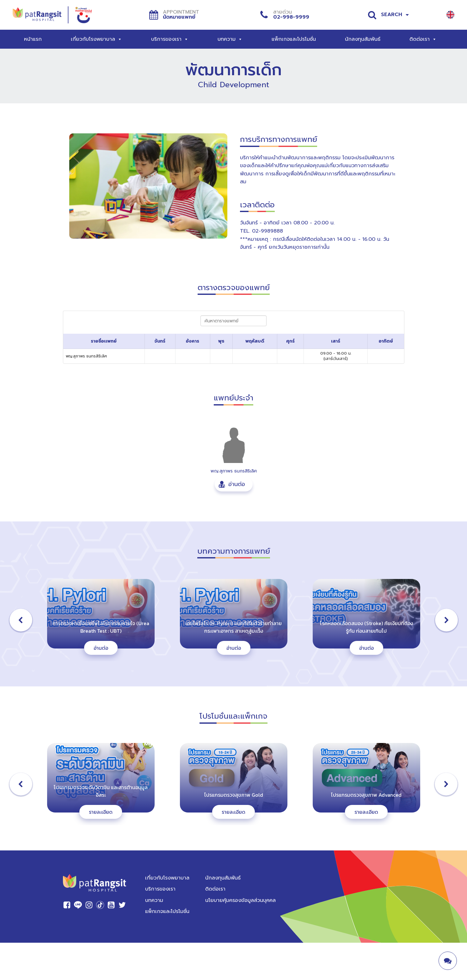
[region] (233, 784)
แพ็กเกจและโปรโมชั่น (294, 39)
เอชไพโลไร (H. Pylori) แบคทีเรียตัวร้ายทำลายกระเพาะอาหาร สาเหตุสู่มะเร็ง (233, 627)
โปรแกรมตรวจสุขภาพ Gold (234, 795)
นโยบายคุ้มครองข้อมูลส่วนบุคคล (240, 900)
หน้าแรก (33, 39)
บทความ (230, 39)
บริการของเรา (170, 39)
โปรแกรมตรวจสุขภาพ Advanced (366, 795)
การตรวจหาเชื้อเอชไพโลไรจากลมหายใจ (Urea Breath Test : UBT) (101, 627)
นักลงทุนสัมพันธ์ (363, 39)
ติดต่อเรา (423, 39)
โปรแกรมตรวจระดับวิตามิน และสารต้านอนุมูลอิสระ (101, 791)
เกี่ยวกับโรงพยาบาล (96, 39)
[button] (234, 484)
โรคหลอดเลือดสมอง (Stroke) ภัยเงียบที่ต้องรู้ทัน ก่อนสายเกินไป (366, 627)
